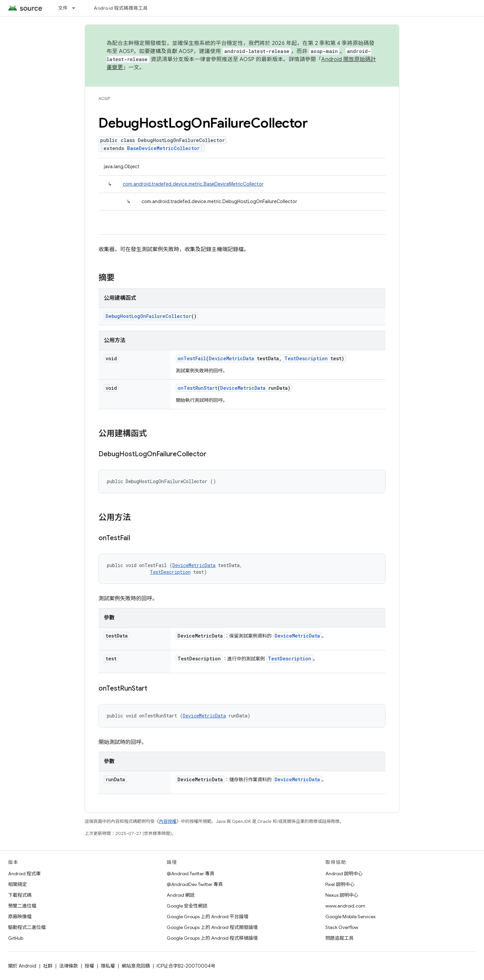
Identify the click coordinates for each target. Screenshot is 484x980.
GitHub (16, 938)
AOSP (104, 99)
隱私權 (108, 966)
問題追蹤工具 (339, 938)
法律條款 (69, 966)
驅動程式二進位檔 (27, 927)
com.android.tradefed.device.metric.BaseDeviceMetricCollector (193, 184)
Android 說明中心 (344, 874)
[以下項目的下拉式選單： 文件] (77, 8)
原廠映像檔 (20, 917)
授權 (89, 966)
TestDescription (306, 358)
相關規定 (17, 884)
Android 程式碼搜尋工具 (121, 8)
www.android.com (345, 906)
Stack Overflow (342, 927)
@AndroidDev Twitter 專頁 (195, 884)
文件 (63, 8)
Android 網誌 (181, 895)
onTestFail (192, 358)
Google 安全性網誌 (187, 906)
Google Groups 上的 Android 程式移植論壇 (212, 938)
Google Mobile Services (350, 917)
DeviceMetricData (231, 358)
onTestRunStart (197, 388)
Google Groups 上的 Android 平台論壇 (208, 917)
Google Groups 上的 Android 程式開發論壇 (212, 927)
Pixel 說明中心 (340, 884)
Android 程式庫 (24, 874)
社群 (48, 966)
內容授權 (168, 821)
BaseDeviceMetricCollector (163, 148)
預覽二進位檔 (22, 906)
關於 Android (22, 966)
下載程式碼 (20, 895)
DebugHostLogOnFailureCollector (148, 316)
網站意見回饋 (136, 966)
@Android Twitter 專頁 (191, 874)
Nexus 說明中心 (342, 895)
